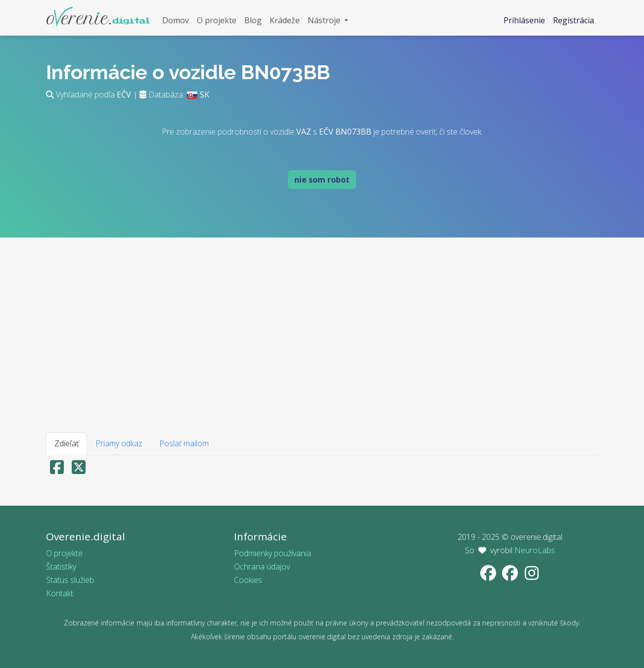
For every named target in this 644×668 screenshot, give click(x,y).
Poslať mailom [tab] (184, 443)
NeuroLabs (535, 550)
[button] (328, 21)
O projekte (64, 553)
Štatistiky (61, 567)
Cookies (248, 580)
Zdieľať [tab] (67, 443)
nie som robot (322, 180)
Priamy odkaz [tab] (119, 443)
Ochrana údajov (262, 567)
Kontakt (60, 593)
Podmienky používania (273, 553)
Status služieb (70, 580)
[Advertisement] (322, 331)
